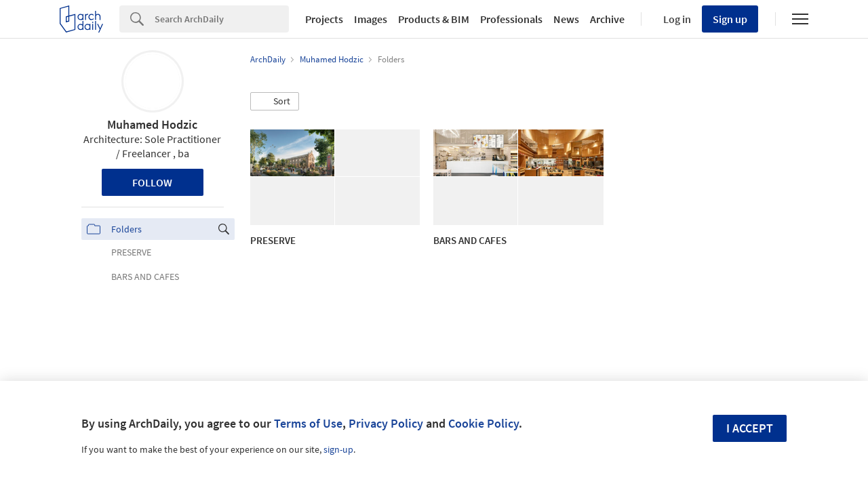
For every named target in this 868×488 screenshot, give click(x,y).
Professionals (511, 19)
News (566, 19)
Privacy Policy (386, 423)
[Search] (222, 19)
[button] (275, 102)
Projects (324, 19)
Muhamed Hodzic (152, 124)
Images (371, 19)
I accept (750, 428)
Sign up (730, 19)
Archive (607, 19)
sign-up (338, 449)
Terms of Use (308, 423)
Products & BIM (434, 19)
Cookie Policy (484, 423)
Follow (152, 182)
